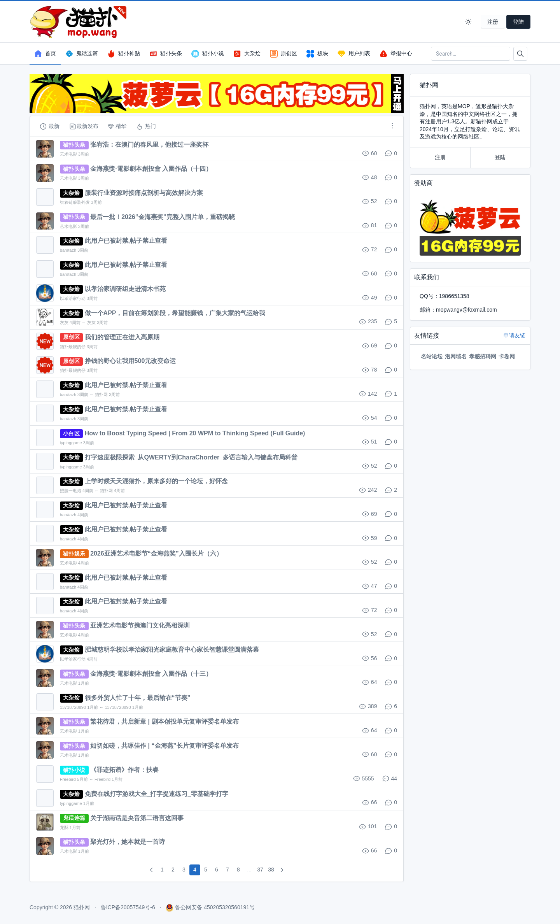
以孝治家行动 (73, 298)
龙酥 (64, 828)
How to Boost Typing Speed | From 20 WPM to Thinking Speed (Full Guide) (195, 433)
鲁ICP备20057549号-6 (128, 907)
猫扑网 (101, 394)
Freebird (68, 779)
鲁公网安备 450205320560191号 (215, 907)
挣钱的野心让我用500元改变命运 (130, 361)
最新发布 (84, 126)
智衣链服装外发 (75, 202)
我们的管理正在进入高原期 (122, 337)
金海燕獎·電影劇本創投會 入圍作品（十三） (151, 674)
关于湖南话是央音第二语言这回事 (137, 818)
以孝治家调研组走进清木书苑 (125, 289)
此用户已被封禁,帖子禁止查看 (126, 241)
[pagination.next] (282, 870)
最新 (49, 126)
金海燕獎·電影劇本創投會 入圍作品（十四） (151, 169)
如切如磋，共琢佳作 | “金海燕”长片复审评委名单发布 (164, 746)
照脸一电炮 (71, 491)
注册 (493, 22)
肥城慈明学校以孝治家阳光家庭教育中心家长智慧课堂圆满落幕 (172, 650)
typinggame (71, 443)
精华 (117, 126)
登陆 (518, 22)
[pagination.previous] (151, 870)
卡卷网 (507, 356)
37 (260, 870)
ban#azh (68, 250)
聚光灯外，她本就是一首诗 (128, 842)
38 (271, 870)
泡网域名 (456, 356)
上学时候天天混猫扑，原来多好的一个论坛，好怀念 (156, 481)
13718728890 (73, 707)
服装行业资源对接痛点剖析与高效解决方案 (144, 193)
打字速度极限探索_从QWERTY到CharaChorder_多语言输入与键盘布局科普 (191, 457)
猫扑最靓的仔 (73, 347)
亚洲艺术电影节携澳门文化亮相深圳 (140, 625)
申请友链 (514, 335)
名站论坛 (432, 356)
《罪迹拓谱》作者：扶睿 (124, 770)
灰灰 (64, 323)
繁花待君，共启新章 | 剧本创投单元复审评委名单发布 (164, 721)
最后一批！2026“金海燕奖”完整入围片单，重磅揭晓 (163, 217)
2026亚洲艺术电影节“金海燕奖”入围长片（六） (156, 553)
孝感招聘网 (483, 356)
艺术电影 (68, 154)
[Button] (520, 54)
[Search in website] (471, 54)
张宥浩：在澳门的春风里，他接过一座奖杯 (149, 145)
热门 (146, 126)
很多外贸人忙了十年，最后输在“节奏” (138, 698)
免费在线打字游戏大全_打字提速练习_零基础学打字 (157, 794)
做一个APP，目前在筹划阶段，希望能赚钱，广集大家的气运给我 (175, 313)
